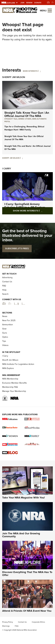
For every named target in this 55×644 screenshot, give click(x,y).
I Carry (7, 169)
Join (22, 3)
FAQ (4, 286)
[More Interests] (39, 71)
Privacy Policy (8, 622)
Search (5, 294)
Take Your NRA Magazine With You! (23, 498)
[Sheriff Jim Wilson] (21, 158)
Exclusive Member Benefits (15, 383)
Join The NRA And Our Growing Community (21, 535)
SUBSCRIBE (17, 248)
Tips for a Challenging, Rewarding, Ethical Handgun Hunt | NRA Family (24, 128)
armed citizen (25, 119)
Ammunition (8, 325)
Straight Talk (11, 119)
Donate (38, 3)
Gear (4, 329)
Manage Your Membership (14, 391)
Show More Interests (33, 211)
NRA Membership (10, 379)
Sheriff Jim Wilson (14, 77)
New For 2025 (9, 320)
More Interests (30, 71)
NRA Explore (8, 368)
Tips (4, 341)
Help (4, 290)
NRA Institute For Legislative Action (18, 364)
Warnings (6, 626)
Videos (5, 345)
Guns (5, 333)
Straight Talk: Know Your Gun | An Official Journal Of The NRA (27, 114)
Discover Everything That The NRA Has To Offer (27, 574)
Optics (5, 337)
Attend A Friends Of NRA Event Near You (27, 611)
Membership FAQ (10, 387)
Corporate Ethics (38, 622)
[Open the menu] (50, 10)
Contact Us (7, 282)
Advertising (7, 277)
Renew (29, 3)
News (5, 316)
